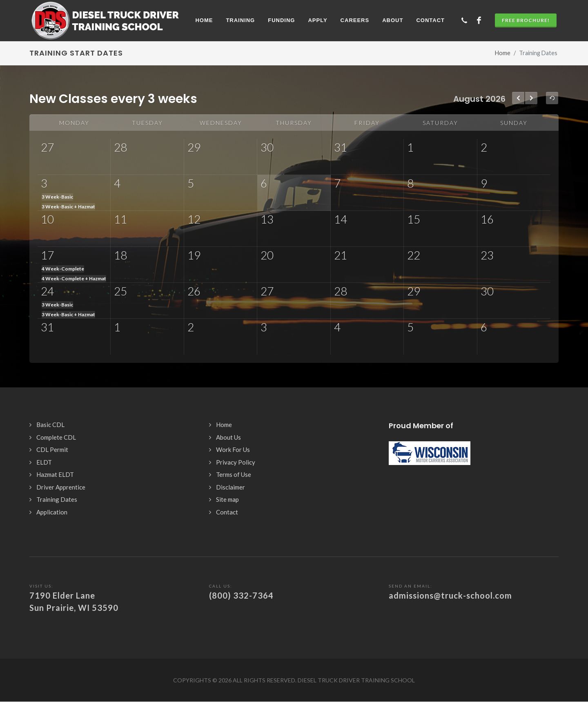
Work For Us (233, 449)
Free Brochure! (526, 20)
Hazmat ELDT (55, 474)
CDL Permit (52, 449)
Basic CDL (50, 425)
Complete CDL (56, 437)
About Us (228, 437)
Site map (227, 499)
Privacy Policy (236, 462)
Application (52, 512)
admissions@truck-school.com (450, 595)
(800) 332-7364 (241, 595)
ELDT (44, 462)
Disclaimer (231, 487)
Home (503, 53)
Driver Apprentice (61, 487)
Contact (227, 512)
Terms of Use (234, 474)
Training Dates (57, 499)
